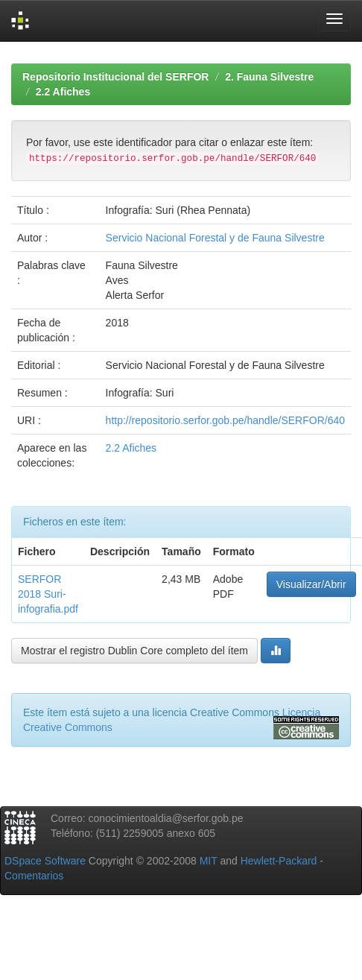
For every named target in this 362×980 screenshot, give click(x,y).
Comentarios (34, 876)
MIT (209, 861)
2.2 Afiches (63, 92)
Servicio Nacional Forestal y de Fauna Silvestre (215, 238)
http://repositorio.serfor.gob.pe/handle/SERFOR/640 (225, 420)
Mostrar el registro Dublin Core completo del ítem (134, 651)
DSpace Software (45, 861)
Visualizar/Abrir (311, 584)
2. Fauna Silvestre (269, 77)
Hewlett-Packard (279, 861)
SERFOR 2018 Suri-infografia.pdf (48, 594)
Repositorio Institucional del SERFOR (115, 77)
